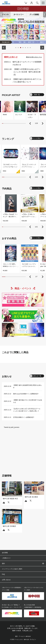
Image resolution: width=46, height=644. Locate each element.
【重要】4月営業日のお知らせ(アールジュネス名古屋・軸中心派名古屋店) (27, 72)
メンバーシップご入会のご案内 (12, 569)
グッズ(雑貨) (34, 14)
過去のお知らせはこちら (34, 57)
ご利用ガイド (6, 558)
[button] (45, 14)
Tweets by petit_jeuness (12, 427)
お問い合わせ (6, 580)
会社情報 (5, 553)
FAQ (3, 574)
